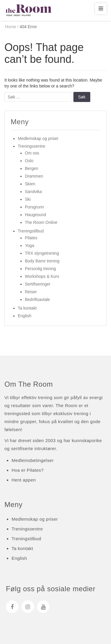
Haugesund (36, 215)
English (25, 316)
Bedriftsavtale (37, 299)
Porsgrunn (34, 207)
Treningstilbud (31, 231)
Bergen (32, 168)
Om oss (32, 153)
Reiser (31, 292)
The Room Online (41, 222)
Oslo (29, 161)
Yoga (29, 246)
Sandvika (33, 192)
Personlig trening (40, 269)
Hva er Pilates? (28, 470)
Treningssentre (32, 146)
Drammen (34, 176)
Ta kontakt (27, 308)
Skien (30, 184)
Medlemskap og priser (38, 138)
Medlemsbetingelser (33, 460)
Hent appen (24, 480)
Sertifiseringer (38, 284)
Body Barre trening (42, 261)
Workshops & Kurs (42, 276)
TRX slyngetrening (42, 253)
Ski (28, 199)
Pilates (31, 238)
